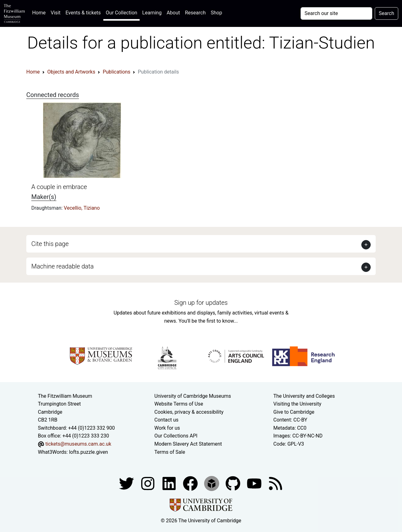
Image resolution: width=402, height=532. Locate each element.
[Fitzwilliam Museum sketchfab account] (212, 483)
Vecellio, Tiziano (82, 208)
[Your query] (336, 13)
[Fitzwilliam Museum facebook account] (170, 483)
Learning (152, 13)
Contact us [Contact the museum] (166, 420)
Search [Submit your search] (387, 13)
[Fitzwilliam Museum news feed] (276, 483)
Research (195, 13)
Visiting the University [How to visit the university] (297, 404)
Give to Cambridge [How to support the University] (294, 412)
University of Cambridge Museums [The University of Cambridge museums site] (193, 396)
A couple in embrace (59, 187)
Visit (56, 13)
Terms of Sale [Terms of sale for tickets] (170, 452)
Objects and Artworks (71, 72)
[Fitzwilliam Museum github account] (234, 483)
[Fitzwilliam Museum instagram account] (148, 483)
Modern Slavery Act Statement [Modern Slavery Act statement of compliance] (188, 444)
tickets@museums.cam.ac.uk (78, 444)
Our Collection (121, 13)
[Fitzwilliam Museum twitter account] (127, 483)
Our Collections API (176, 436)
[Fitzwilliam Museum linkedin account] (191, 483)
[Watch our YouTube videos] (255, 483)
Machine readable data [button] (62, 266)
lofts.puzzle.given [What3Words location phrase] (88, 452)
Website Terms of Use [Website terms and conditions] (179, 404)
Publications (116, 72)
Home (40, 12)
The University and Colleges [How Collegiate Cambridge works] (304, 396)
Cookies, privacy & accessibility (189, 412)
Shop (216, 13)
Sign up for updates (201, 303)
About (173, 13)
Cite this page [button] (50, 244)
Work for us (167, 428)
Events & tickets (83, 13)
